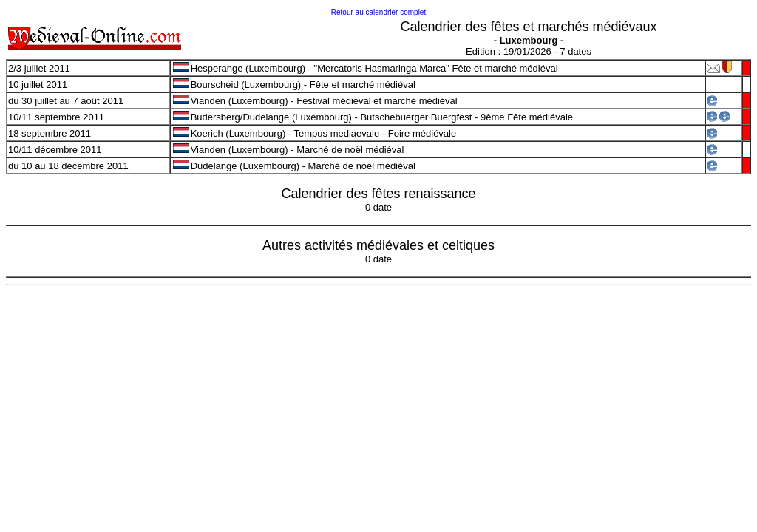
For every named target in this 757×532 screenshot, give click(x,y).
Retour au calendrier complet (378, 12)
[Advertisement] (378, 397)
